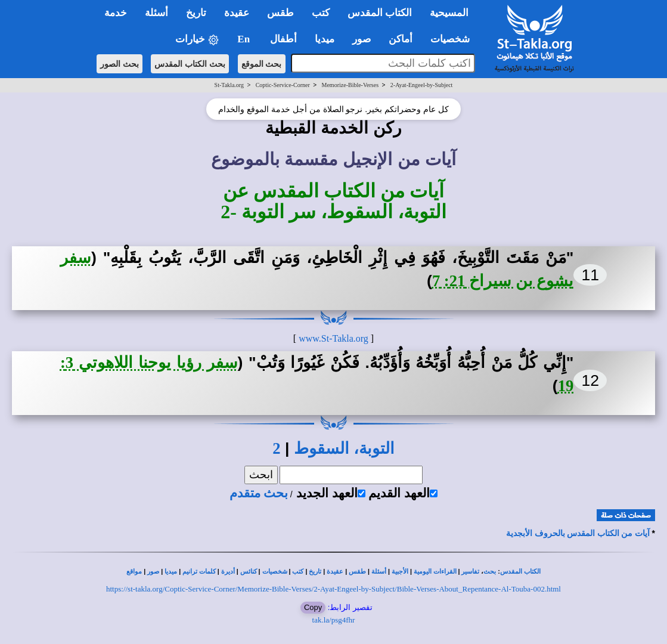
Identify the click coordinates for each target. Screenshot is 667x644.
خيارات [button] (197, 40)
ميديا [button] (325, 39)
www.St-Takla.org (333, 338)
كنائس (249, 572)
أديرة (228, 572)
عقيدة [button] (237, 13)
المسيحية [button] (449, 13)
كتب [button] (321, 13)
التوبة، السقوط (344, 448)
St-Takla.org (229, 85)
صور (153, 572)
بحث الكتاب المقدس (190, 64)
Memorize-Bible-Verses (350, 85)
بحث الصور (120, 64)
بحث (490, 572)
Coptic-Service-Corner (283, 85)
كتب (298, 572)
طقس (357, 572)
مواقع (134, 572)
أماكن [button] (401, 39)
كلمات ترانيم (199, 572)
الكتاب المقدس (520, 572)
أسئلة (379, 572)
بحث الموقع (262, 64)
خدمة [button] (116, 13)
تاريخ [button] (196, 13)
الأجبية (400, 572)
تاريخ (315, 572)
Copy (313, 607)
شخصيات (275, 572)
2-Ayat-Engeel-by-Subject (422, 85)
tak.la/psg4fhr (334, 620)
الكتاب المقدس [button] (380, 13)
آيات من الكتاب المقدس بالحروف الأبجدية (578, 533)
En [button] (245, 39)
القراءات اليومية (435, 572)
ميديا (171, 572)
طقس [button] (280, 13)
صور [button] (362, 39)
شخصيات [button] (454, 39)
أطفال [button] (283, 39)
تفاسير (470, 572)
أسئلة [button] (156, 13)
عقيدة (335, 572)
